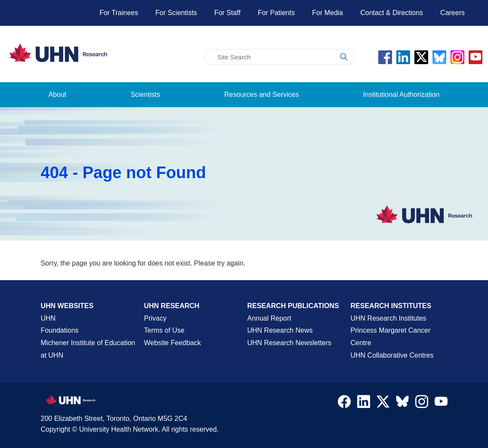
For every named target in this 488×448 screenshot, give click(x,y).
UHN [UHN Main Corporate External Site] (48, 318)
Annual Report (269, 318)
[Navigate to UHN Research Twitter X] (383, 404)
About (58, 94)
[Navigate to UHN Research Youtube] (441, 404)
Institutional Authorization (402, 94)
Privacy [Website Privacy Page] (155, 318)
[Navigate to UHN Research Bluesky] (402, 402)
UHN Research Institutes (389, 318)
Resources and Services (261, 94)
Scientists (145, 94)
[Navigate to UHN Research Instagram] (422, 404)
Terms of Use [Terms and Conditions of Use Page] (164, 330)
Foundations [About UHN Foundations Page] (60, 330)
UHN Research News (280, 330)
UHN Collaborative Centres (392, 355)
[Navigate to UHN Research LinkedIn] (364, 404)
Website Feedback (173, 343)
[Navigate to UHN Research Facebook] (344, 404)
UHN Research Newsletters (290, 343)
